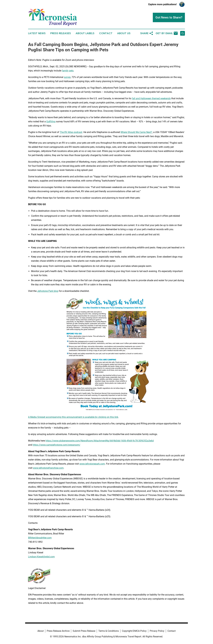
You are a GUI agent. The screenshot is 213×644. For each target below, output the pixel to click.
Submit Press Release (84, 631)
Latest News (37, 33)
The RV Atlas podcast (71, 132)
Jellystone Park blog (48, 291)
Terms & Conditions (109, 631)
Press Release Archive (58, 631)
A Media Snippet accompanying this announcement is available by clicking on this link (73, 417)
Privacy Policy (157, 631)
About (41, 631)
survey (67, 77)
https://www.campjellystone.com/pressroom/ (57, 445)
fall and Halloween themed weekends (151, 98)
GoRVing (51, 122)
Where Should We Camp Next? (136, 132)
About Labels (85, 33)
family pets (68, 71)
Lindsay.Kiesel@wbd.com (41, 557)
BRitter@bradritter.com (40, 538)
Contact (106, 33)
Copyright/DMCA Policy (134, 631)
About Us (124, 33)
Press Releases (61, 33)
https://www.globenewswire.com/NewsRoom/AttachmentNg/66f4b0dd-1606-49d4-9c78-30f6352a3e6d (100, 441)
